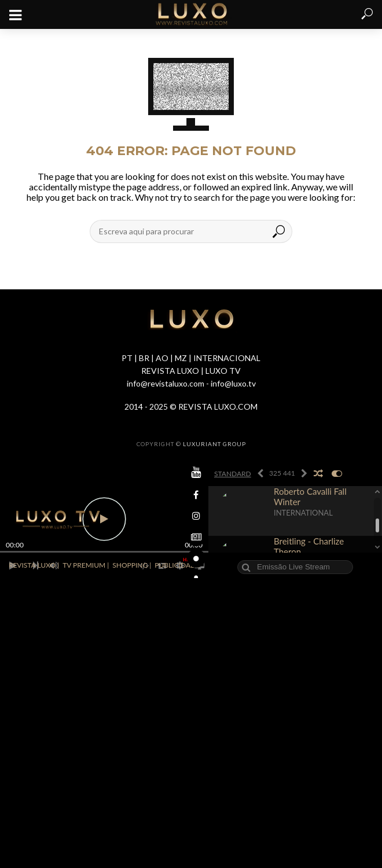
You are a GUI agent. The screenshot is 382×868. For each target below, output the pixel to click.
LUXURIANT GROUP (214, 444)
